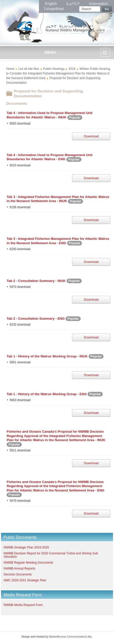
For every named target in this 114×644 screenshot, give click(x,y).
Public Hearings (54, 69)
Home (10, 69)
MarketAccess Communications (68, 637)
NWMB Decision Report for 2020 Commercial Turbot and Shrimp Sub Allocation (51, 555)
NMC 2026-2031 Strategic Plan (25, 580)
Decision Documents (18, 574)
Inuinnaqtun (99, 4)
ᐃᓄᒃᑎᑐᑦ (74, 4)
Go (107, 9)
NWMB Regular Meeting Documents (28, 563)
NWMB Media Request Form (23, 605)
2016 (72, 69)
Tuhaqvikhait (54, 9)
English (51, 4)
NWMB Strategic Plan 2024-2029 (26, 547)
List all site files (29, 69)
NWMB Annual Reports (19, 569)
